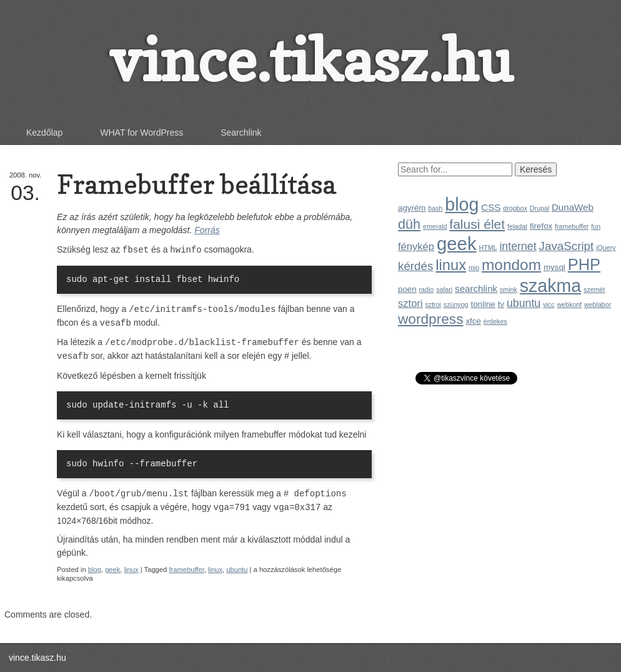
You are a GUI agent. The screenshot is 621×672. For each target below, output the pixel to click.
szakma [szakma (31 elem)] (550, 286)
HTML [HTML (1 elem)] (488, 248)
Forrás (207, 230)
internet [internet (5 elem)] (518, 246)
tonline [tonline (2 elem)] (483, 304)
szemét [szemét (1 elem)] (594, 289)
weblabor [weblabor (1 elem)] (598, 304)
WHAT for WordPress (142, 133)
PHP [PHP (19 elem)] (584, 264)
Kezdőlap (44, 133)
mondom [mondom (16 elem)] (511, 265)
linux (132, 569)
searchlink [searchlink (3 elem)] (476, 288)
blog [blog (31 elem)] (462, 204)
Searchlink (241, 133)
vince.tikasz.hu (310, 60)
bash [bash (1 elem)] (435, 208)
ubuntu (237, 569)
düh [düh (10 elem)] (409, 224)
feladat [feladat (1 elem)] (517, 226)
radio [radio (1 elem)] (427, 289)
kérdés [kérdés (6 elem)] (415, 266)
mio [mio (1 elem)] (474, 268)
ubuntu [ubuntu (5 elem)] (524, 303)
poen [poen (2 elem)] (407, 289)
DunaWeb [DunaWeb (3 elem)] (573, 207)
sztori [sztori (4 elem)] (410, 303)
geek (112, 569)
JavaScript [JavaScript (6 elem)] (567, 246)
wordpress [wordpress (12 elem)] (431, 319)
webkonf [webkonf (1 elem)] (569, 304)
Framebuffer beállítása (196, 184)
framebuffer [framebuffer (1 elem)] (572, 226)
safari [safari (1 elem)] (444, 289)
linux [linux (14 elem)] (451, 265)
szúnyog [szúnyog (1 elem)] (456, 304)
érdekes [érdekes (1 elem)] (495, 321)
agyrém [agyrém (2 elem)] (412, 208)
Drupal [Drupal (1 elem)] (539, 208)
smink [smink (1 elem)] (509, 289)
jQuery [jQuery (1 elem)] (606, 248)
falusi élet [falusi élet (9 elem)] (477, 224)
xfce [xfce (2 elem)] (473, 321)
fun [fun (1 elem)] (596, 226)
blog (95, 569)
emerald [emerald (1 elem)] (435, 226)
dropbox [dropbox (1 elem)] (515, 208)
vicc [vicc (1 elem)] (549, 304)
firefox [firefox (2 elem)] (541, 226)
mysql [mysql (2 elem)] (554, 267)
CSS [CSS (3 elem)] (491, 207)
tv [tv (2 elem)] (501, 304)
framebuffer (186, 569)
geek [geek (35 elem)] (457, 243)
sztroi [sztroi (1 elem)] (433, 304)
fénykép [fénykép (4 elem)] (416, 247)
